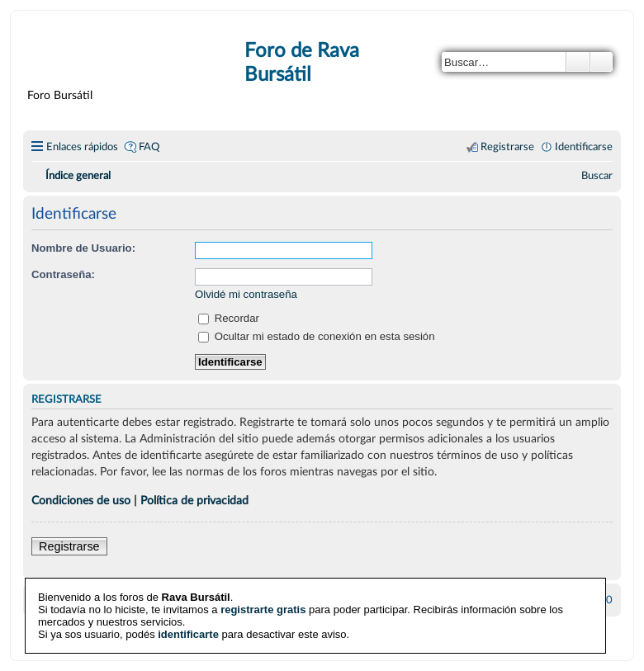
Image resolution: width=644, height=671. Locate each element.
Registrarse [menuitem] (507, 147)
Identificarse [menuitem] (584, 147)
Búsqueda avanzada (601, 62)
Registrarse (69, 546)
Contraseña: (63, 274)
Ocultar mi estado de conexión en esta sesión (317, 336)
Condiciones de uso (81, 501)
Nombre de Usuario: (83, 248)
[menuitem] (597, 176)
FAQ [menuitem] (149, 147)
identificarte (188, 634)
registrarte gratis (263, 610)
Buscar (578, 62)
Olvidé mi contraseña (246, 294)
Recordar (229, 318)
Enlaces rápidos (82, 147)
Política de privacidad (194, 501)
